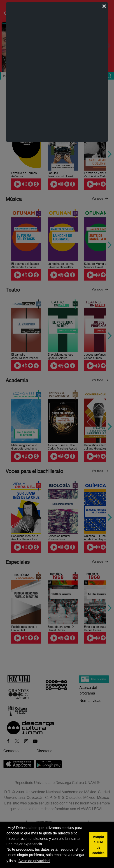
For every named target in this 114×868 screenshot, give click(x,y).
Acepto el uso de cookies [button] (98, 845)
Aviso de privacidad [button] (34, 861)
